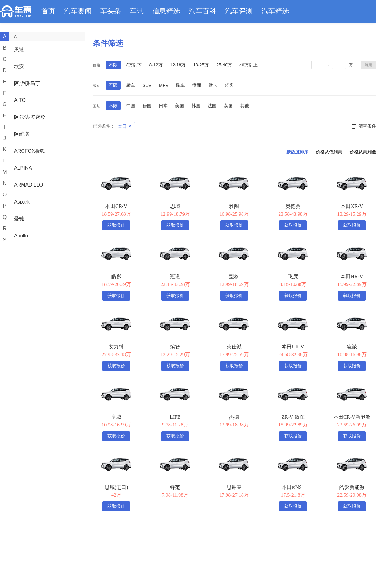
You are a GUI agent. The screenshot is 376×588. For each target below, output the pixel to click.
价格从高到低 (363, 152)
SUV (147, 85)
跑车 (180, 85)
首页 (48, 11)
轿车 (131, 85)
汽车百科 (202, 11)
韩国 (196, 106)
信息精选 (166, 11)
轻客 (229, 85)
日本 (163, 106)
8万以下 (134, 65)
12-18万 (178, 65)
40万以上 (248, 65)
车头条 (111, 11)
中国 (131, 106)
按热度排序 (297, 152)
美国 (180, 106)
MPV (164, 85)
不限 (113, 65)
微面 (197, 85)
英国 (228, 106)
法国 (212, 106)
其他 (245, 106)
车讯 (137, 11)
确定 (368, 65)
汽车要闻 (78, 11)
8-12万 (156, 65)
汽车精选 (275, 11)
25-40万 (224, 65)
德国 (147, 106)
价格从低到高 (329, 152)
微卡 (213, 85)
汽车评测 (239, 11)
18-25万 (201, 65)
